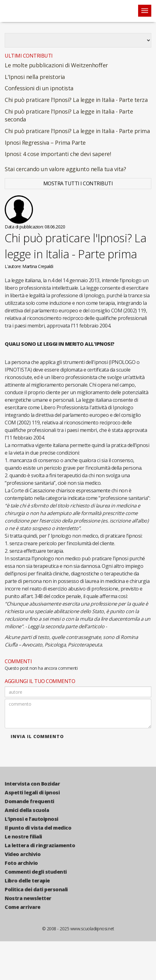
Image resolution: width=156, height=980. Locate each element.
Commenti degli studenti (36, 872)
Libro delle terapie (27, 881)
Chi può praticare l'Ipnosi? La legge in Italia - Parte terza (76, 100)
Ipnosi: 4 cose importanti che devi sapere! (58, 154)
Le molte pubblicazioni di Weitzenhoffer (56, 65)
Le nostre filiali (23, 837)
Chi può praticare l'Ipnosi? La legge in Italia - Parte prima (77, 131)
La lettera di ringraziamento (40, 845)
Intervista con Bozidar (32, 784)
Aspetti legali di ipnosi (32, 792)
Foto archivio (21, 863)
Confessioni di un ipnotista (39, 88)
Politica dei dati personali (36, 889)
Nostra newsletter (28, 898)
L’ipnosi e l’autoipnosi (32, 819)
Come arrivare (23, 907)
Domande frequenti (30, 801)
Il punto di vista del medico (38, 828)
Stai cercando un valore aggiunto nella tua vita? (65, 169)
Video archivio (23, 854)
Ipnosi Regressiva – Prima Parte (45, 143)
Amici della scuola (27, 810)
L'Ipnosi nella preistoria (35, 77)
